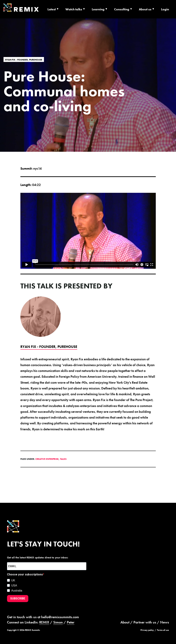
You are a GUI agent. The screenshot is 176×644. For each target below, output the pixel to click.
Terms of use (163, 630)
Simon (58, 622)
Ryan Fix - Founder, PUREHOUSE (24, 60)
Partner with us (145, 622)
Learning (98, 9)
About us (145, 9)
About (125, 622)
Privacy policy (147, 630)
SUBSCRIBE (18, 598)
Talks (63, 459)
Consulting (122, 9)
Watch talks (74, 9)
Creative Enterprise (47, 459)
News (165, 622)
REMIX (44, 622)
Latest (52, 9)
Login (165, 9)
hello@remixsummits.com (60, 617)
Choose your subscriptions (25, 574)
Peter (71, 622)
